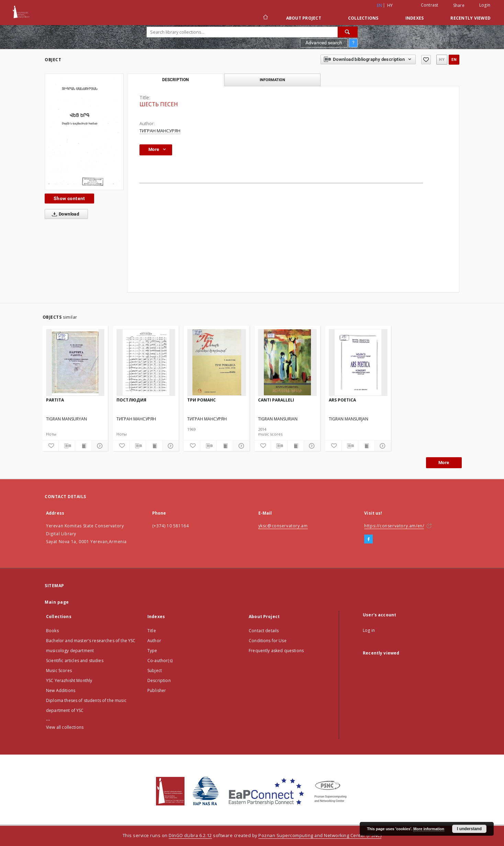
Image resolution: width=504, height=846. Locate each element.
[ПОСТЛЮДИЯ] (146, 362)
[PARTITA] (75, 362)
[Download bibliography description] (67, 446)
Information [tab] (272, 80)
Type (152, 651)
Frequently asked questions (276, 651)
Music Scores (59, 671)
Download (64, 214)
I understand (469, 829)
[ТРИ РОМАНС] (217, 362)
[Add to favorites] (426, 60)
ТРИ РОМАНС (201, 400)
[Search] (348, 32)
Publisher (157, 690)
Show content (69, 198)
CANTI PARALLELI (276, 400)
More (444, 463)
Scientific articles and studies (75, 661)
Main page (57, 602)
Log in (369, 630)
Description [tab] (175, 80)
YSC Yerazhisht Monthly (69, 680)
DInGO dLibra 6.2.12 (190, 836)
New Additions (61, 690)
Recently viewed (471, 18)
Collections (363, 18)
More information (429, 829)
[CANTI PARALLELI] (287, 362)
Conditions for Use (268, 641)
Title (152, 631)
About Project (304, 18)
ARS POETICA (342, 400)
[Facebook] (368, 539)
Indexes (415, 18)
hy (390, 5)
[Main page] (265, 18)
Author (154, 641)
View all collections (65, 727)
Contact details (264, 631)
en (454, 60)
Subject (155, 671)
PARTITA (55, 400)
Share (459, 6)
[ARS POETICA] (358, 362)
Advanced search (324, 43)
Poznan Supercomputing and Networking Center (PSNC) (320, 836)
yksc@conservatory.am (283, 526)
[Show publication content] (83, 446)
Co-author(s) (160, 661)
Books (52, 631)
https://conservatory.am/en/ (394, 526)
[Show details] (99, 446)
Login (485, 5)
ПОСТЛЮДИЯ (131, 400)
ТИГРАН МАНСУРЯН (160, 131)
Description (159, 680)
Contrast (430, 5)
